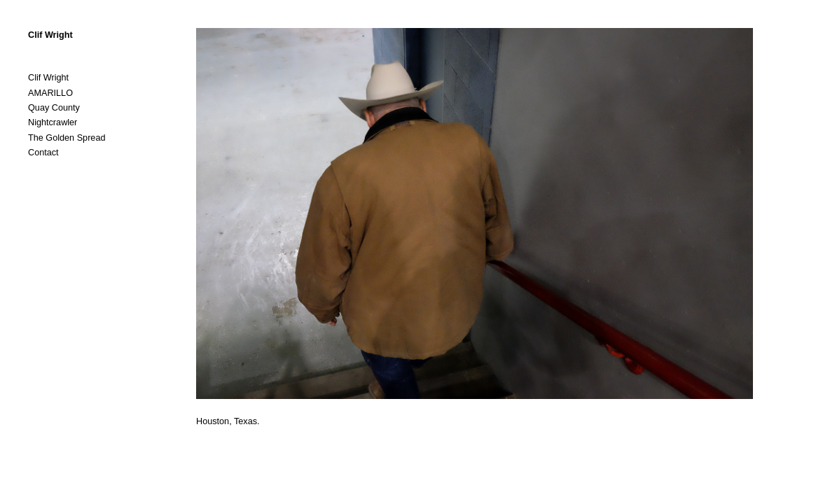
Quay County (54, 108)
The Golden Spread (67, 138)
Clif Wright (50, 35)
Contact (43, 153)
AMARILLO (50, 93)
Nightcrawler (53, 122)
